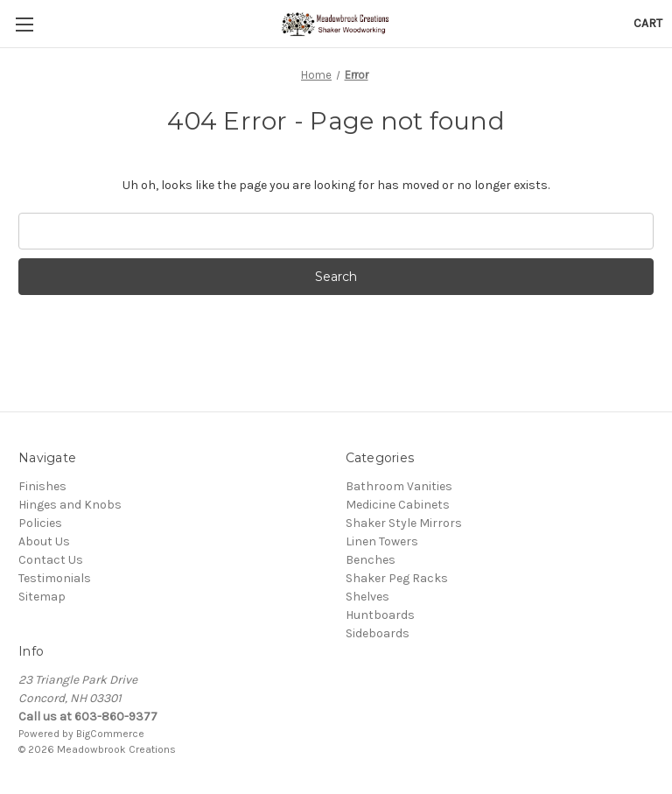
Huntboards (380, 615)
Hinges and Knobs (70, 505)
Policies (40, 523)
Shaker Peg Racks (397, 578)
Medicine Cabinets (398, 505)
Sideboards (378, 633)
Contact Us (51, 560)
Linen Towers (382, 541)
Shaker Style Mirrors (404, 523)
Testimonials (55, 578)
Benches (371, 560)
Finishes (42, 486)
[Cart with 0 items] (648, 23)
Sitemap (42, 597)
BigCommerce (110, 734)
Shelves (367, 597)
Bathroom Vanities (399, 486)
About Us (44, 541)
